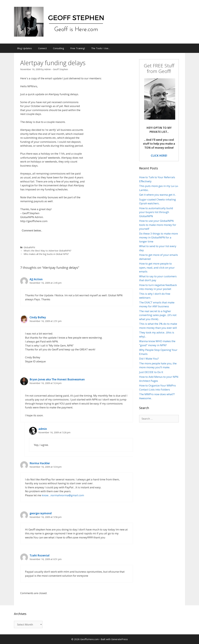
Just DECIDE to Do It (151, 372)
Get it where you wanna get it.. (158, 195)
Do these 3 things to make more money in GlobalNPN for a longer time (159, 237)
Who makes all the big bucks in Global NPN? (46, 254)
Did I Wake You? (149, 359)
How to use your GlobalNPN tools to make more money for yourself (158, 225)
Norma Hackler (40, 463)
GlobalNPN (29, 247)
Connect (42, 48)
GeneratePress (119, 639)
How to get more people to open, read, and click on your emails (157, 267)
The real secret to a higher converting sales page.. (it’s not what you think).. (158, 315)
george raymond (41, 513)
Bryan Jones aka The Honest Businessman (57, 379)
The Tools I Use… (101, 48)
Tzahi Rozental (39, 555)
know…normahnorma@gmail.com (63, 495)
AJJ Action (36, 279)
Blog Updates (24, 48)
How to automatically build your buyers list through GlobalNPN (156, 212)
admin (43, 429)
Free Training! (78, 48)
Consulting (59, 48)
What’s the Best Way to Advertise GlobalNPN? (47, 251)
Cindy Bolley (38, 317)
